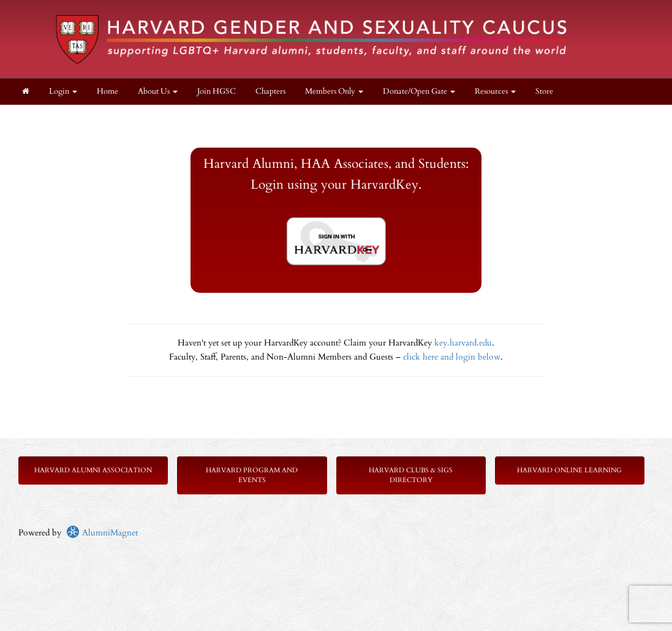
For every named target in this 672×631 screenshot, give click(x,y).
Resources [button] (495, 92)
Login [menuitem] (63, 92)
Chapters (270, 92)
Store (544, 92)
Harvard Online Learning (569, 470)
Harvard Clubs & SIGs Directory (411, 475)
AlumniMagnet (102, 533)
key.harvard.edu (463, 343)
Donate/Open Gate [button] (419, 92)
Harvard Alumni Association (93, 470)
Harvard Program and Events (252, 475)
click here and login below (452, 357)
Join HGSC (217, 92)
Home (108, 92)
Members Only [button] (334, 92)
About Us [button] (158, 92)
